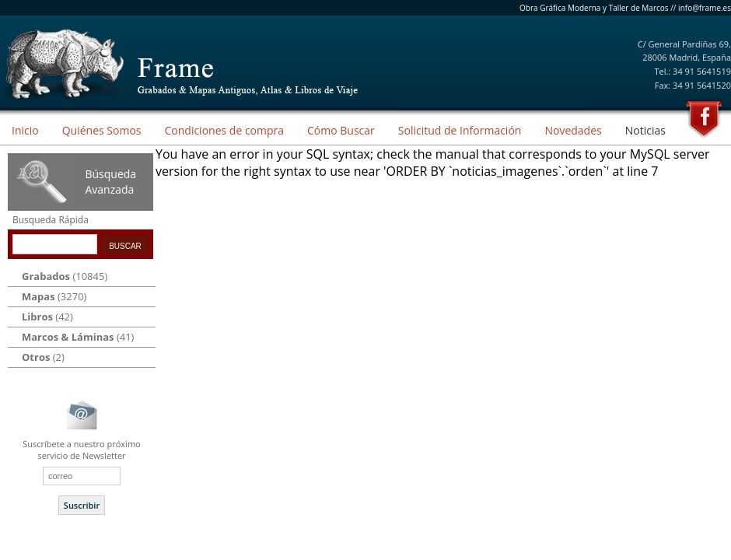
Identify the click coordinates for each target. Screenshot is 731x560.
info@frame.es (705, 8)
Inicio (25, 130)
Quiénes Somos (102, 130)
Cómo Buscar (341, 130)
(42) (47, 317)
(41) (78, 337)
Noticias (645, 130)
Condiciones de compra (224, 130)
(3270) (54, 296)
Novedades (573, 130)
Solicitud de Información (460, 130)
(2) (43, 357)
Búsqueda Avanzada (110, 182)
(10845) (65, 276)
